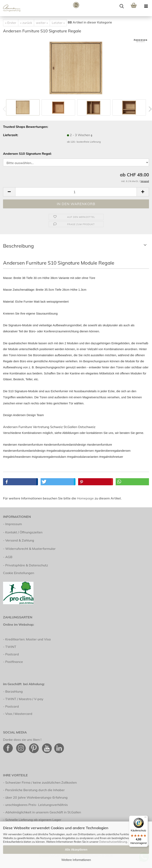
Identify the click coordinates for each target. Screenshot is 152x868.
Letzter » (58, 23)
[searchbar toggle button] (122, 6)
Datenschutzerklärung (113, 842)
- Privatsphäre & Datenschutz (25, 565)
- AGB (8, 557)
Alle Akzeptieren (76, 850)
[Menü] (146, 818)
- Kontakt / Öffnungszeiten (23, 532)
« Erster (11, 23)
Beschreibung (18, 246)
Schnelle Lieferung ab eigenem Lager (33, 820)
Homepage (85, 498)
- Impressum (12, 524)
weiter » (42, 23)
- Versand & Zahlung (19, 540)
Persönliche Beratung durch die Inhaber (35, 790)
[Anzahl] (76, 192)
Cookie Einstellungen (19, 573)
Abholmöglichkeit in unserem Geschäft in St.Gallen (43, 812)
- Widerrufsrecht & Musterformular (29, 549)
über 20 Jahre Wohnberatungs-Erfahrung (36, 797)
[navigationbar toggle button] (146, 6)
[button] (9, 192)
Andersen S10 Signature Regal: (27, 154)
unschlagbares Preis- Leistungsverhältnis (37, 805)
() (92, 135)
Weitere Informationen (76, 860)
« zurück (26, 23)
